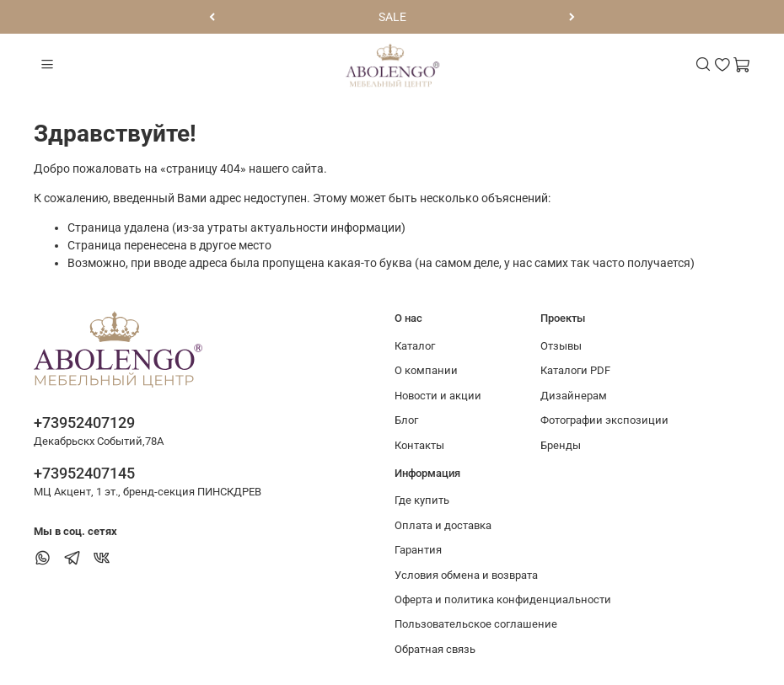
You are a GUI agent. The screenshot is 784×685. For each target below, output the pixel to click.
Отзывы (561, 346)
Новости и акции (438, 396)
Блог (406, 420)
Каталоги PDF (575, 370)
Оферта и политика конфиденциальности (503, 599)
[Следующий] (572, 17)
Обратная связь (435, 649)
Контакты (419, 445)
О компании (426, 370)
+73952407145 (84, 473)
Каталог (415, 346)
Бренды (561, 445)
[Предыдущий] (212, 17)
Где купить (422, 500)
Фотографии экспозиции (604, 420)
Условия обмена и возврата (466, 575)
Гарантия (418, 550)
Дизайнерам (574, 396)
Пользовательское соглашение (476, 624)
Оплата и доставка (443, 525)
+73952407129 (84, 423)
